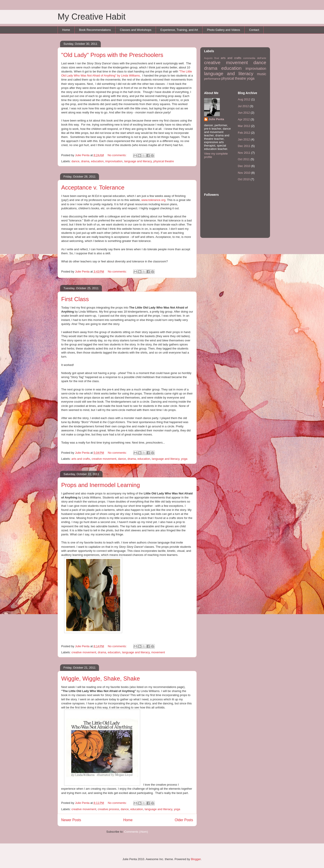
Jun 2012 (244, 113)
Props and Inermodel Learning (101, 485)
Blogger (196, 859)
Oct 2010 (244, 179)
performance (212, 79)
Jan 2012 (244, 139)
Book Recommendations (95, 30)
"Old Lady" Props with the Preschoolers (112, 55)
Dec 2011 (244, 146)
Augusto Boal (211, 58)
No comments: (117, 155)
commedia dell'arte (255, 58)
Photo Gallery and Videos (224, 30)
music (262, 74)
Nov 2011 (244, 153)
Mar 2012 (244, 126)
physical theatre (164, 161)
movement (158, 652)
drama (85, 161)
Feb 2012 (244, 133)
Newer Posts (71, 820)
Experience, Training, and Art (179, 30)
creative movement (104, 459)
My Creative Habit (92, 17)
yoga (184, 459)
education (97, 161)
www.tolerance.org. (154, 200)
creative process (109, 809)
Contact (254, 30)
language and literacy (138, 161)
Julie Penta (83, 155)
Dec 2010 (244, 166)
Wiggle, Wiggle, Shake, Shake (101, 679)
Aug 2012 (244, 99)
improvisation (114, 161)
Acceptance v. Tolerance (93, 187)
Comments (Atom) (136, 832)
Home (66, 30)
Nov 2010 (244, 173)
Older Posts (184, 820)
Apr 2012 (244, 119)
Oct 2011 (244, 159)
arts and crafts (81, 459)
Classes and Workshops (136, 30)
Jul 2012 (243, 106)
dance (75, 161)
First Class (75, 299)
